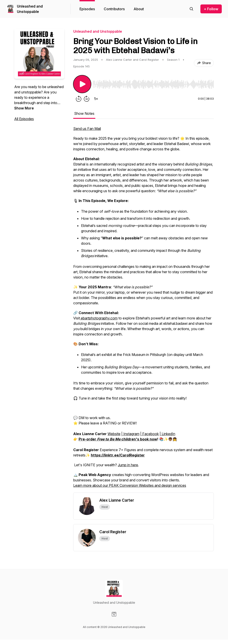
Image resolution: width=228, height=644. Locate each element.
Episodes (87, 9)
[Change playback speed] (96, 99)
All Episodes (24, 119)
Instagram (131, 434)
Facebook (150, 434)
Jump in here (128, 465)
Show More (24, 108)
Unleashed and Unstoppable (30, 9)
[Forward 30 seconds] (87, 99)
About (139, 9)
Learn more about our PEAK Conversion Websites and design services (130, 485)
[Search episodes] (191, 9)
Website (114, 434)
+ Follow (211, 9)
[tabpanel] (144, 309)
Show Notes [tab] (84, 113)
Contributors (114, 9)
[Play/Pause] (82, 84)
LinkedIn (168, 434)
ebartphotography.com (99, 318)
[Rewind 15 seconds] (79, 99)
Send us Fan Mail (87, 129)
